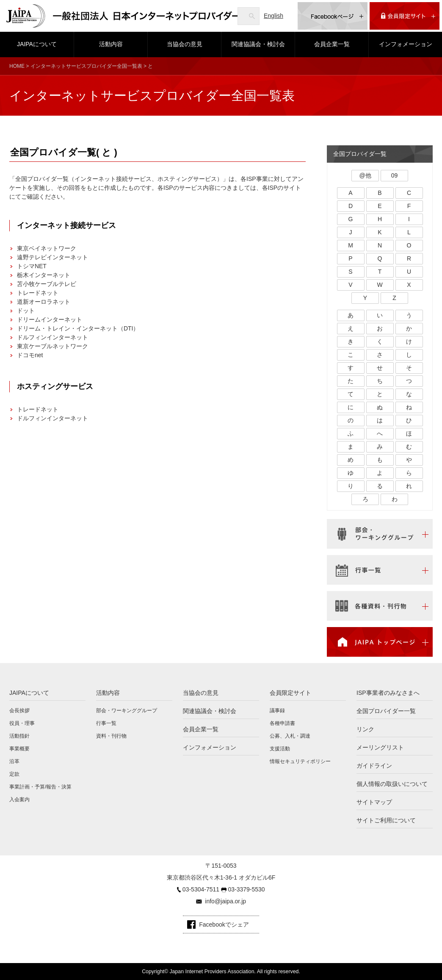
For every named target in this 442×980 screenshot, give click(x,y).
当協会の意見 (185, 44)
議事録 (277, 711)
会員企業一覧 (332, 44)
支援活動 (280, 749)
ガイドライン (374, 766)
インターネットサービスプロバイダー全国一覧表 (86, 66)
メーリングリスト (380, 747)
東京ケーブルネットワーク (52, 346)
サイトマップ (374, 802)
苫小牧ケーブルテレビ (47, 284)
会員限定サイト (290, 693)
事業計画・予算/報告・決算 (40, 787)
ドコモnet (30, 355)
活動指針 (19, 736)
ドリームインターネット (50, 319)
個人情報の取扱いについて (392, 784)
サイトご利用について (386, 820)
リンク (365, 729)
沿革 (14, 761)
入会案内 (19, 800)
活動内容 (111, 44)
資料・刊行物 (111, 736)
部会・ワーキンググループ (127, 711)
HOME (17, 66)
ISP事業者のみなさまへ (388, 693)
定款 (14, 774)
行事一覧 (106, 723)
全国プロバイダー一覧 (386, 711)
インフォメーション (406, 44)
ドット (26, 311)
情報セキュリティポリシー (300, 761)
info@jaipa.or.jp (225, 901)
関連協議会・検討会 (258, 44)
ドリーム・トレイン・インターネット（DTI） (78, 328)
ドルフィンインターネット (52, 337)
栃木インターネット (44, 275)
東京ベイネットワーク (47, 248)
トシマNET (32, 266)
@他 (365, 175)
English (273, 16)
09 (395, 175)
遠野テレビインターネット (52, 257)
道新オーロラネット (44, 302)
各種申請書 (282, 723)
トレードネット (38, 293)
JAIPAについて (37, 44)
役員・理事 (22, 723)
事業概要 (19, 749)
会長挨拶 (19, 711)
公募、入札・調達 (290, 736)
